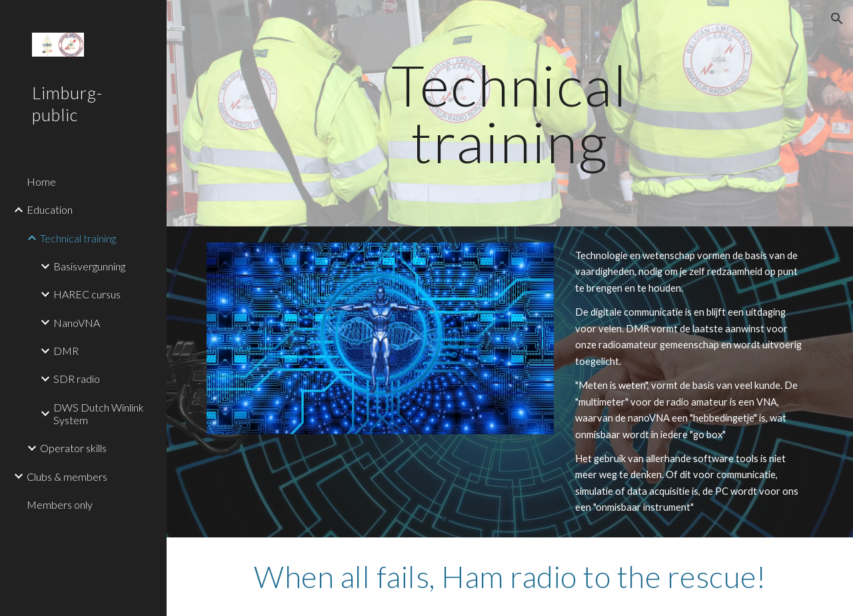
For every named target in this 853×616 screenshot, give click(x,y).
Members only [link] (60, 504)
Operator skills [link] (73, 448)
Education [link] (50, 209)
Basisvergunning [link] (89, 266)
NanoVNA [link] (77, 323)
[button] (837, 19)
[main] (509, 114)
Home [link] (41, 181)
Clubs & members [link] (67, 476)
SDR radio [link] (77, 379)
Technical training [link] (78, 238)
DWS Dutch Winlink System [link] (99, 414)
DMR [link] (66, 351)
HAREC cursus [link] (87, 294)
